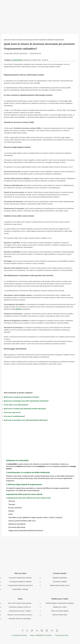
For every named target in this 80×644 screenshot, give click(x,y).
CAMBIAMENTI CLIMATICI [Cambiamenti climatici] (43, 635)
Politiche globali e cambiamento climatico (60, 603)
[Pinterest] (47, 631)
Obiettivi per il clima (60, 607)
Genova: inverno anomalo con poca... (20, 615)
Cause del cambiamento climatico (20, 578)
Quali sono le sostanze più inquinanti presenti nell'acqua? (25, 409)
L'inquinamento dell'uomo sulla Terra (20, 585)
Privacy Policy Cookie (62, 635)
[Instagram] (27, 631)
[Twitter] (32, 631)
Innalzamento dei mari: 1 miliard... (20, 611)
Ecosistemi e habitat (60, 582)
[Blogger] (57, 631)
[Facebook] (23, 631)
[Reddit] (42, 631)
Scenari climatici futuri (60, 615)
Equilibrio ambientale (60, 578)
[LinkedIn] (37, 631)
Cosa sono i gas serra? (12, 412)
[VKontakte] (52, 631)
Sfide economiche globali (60, 611)
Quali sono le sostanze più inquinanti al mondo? (21, 397)
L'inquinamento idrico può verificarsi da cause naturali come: (41, 496)
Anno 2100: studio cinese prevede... (20, 603)
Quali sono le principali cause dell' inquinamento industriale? (26, 401)
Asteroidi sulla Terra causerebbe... (20, 619)
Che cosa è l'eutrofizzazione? (15, 416)
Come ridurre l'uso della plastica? (16, 405)
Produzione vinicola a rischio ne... (20, 607)
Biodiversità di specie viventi (60, 585)
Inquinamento (17, 60)
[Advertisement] (40, 19)
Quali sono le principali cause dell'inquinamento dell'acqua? (26, 420)
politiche (18, 309)
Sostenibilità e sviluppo (20, 589)
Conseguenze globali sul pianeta (20, 582)
